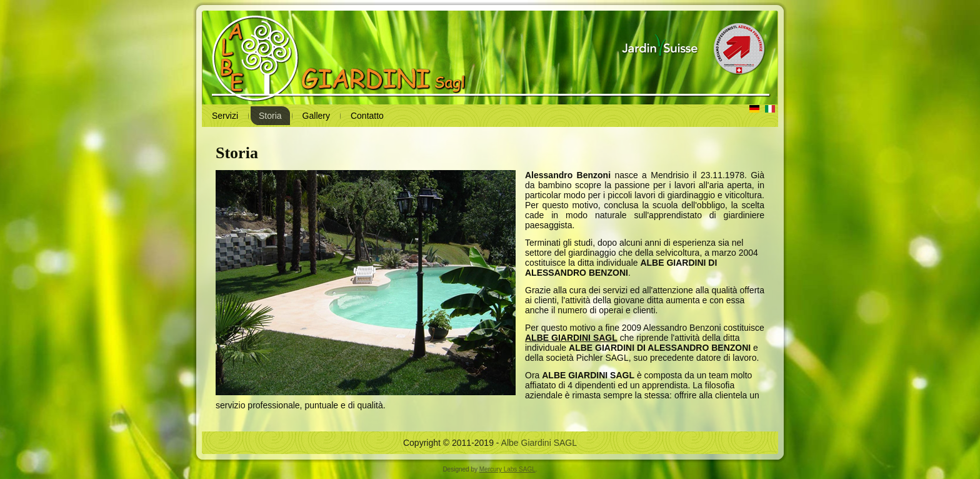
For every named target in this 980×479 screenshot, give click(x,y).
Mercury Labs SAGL (507, 469)
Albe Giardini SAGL (539, 443)
